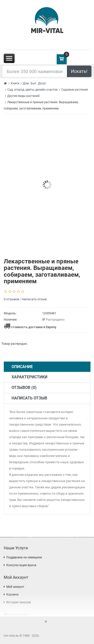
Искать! (79, 71)
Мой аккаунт (15, 587)
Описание (22, 367)
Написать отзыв (34, 299)
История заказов (19, 602)
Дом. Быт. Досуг (34, 83)
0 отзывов (11, 299)
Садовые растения (75, 90)
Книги (15, 83)
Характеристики (29, 377)
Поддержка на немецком (24, 557)
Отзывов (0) (24, 388)
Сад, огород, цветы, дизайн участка (32, 90)
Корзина (12, 595)
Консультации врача (21, 565)
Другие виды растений (23, 96)
